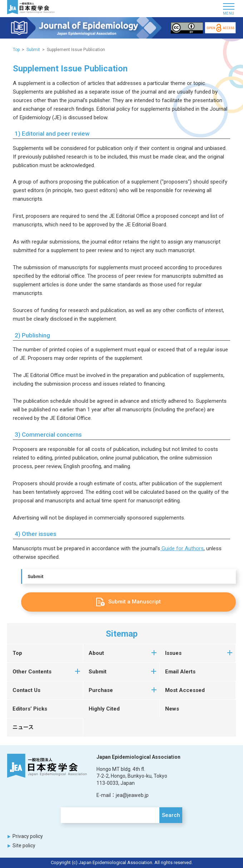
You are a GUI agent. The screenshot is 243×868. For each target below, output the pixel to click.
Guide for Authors (182, 548)
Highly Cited (104, 709)
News (172, 709)
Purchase (101, 690)
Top (16, 50)
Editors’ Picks (30, 709)
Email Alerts (180, 672)
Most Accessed (185, 690)
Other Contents (32, 672)
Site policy (24, 846)
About (96, 653)
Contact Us (26, 690)
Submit (35, 576)
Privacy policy (28, 836)
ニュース (23, 727)
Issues (173, 653)
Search (171, 815)
